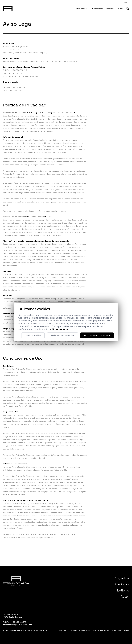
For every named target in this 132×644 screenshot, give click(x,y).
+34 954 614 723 (19, 70)
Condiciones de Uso (15, 91)
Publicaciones (97, 9)
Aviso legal (63, 630)
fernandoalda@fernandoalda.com (23, 76)
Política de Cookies (101, 630)
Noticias (110, 9)
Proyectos (82, 9)
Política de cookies (59, 329)
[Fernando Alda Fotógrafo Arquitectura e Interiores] (8, 8)
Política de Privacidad (15, 88)
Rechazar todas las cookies (62, 335)
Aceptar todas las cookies (97, 335)
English (126, 2)
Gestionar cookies (33, 335)
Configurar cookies (121, 630)
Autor (120, 9)
